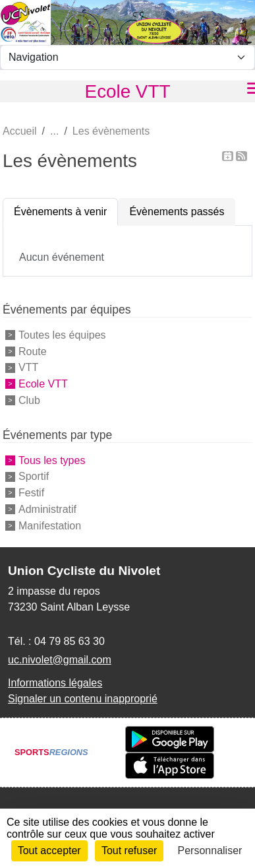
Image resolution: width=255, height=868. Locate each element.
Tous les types (52, 460)
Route (33, 351)
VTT (28, 367)
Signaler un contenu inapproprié (83, 699)
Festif (31, 493)
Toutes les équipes (62, 335)
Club (29, 400)
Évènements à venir (60, 212)
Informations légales (55, 683)
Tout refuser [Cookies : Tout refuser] (129, 851)
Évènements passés (177, 212)
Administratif (47, 509)
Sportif (34, 476)
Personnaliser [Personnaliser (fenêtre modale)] (210, 851)
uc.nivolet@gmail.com (60, 660)
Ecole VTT (43, 384)
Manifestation (50, 526)
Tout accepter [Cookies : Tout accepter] (49, 851)
